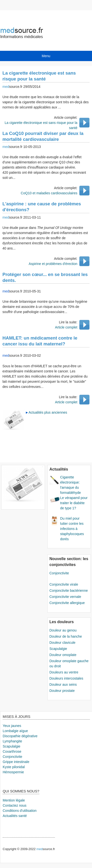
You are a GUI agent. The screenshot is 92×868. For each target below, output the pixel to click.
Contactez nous (15, 805)
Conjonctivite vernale (65, 597)
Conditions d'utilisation (20, 811)
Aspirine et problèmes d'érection (53, 264)
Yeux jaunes (12, 726)
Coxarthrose (12, 751)
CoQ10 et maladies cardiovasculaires (49, 193)
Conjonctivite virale (64, 584)
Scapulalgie (58, 649)
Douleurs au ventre (64, 672)
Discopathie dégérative (20, 736)
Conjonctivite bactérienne (69, 591)
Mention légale (14, 800)
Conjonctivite (59, 573)
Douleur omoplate (63, 655)
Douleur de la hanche (66, 636)
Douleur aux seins (63, 684)
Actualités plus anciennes (48, 412)
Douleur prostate (62, 691)
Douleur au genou (63, 630)
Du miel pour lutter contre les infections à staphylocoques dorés (72, 529)
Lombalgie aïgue (15, 731)
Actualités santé (15, 816)
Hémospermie (13, 772)
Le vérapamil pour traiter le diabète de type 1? (74, 503)
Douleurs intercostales (66, 678)
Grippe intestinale (16, 762)
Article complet (66, 327)
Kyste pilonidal (14, 767)
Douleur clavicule (63, 643)
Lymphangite (12, 741)
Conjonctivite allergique (67, 603)
